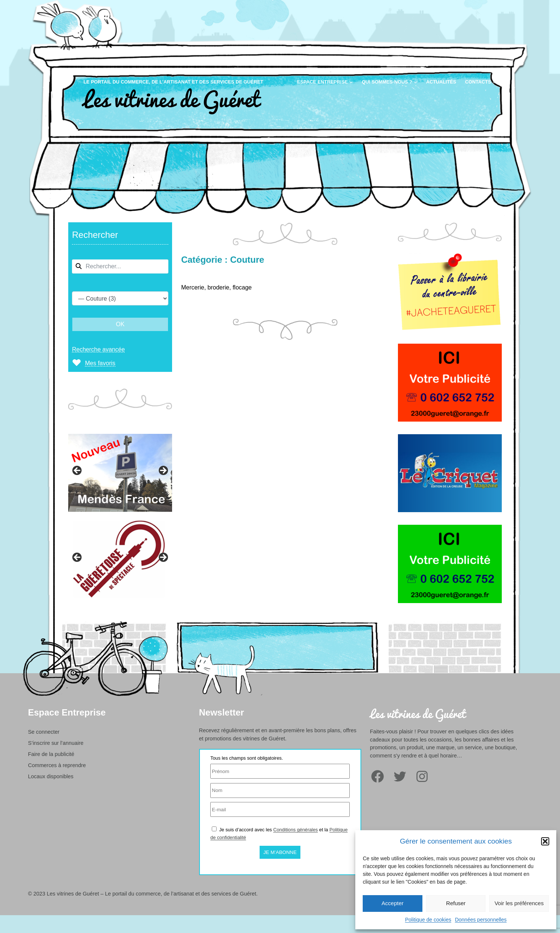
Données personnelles (481, 920)
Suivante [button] (163, 471)
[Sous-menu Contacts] (494, 82)
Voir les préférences (519, 903)
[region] (120, 469)
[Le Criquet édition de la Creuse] (450, 514)
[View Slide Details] (120, 473)
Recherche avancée (98, 349)
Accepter (393, 903)
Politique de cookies (428, 920)
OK (120, 324)
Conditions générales (296, 830)
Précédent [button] (78, 471)
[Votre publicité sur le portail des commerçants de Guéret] (450, 423)
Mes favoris (100, 363)
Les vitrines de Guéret (171, 98)
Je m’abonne (280, 852)
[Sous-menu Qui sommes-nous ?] (415, 82)
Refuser (456, 903)
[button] (545, 841)
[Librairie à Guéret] (450, 333)
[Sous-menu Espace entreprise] (351, 82)
